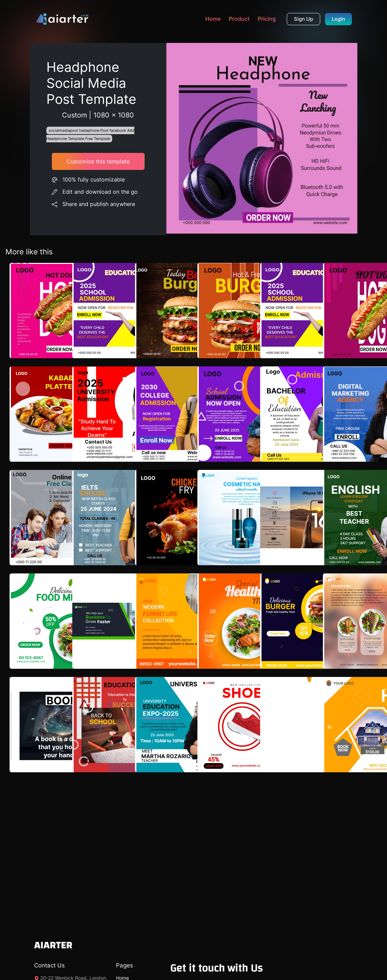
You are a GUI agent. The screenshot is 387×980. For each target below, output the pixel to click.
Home (213, 19)
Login (338, 19)
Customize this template (98, 161)
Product (239, 19)
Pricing (267, 19)
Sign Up (303, 19)
